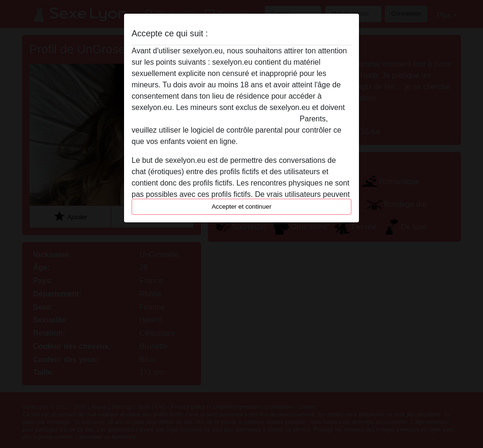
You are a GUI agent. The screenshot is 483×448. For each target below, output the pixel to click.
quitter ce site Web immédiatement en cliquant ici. (215, 119)
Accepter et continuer (242, 207)
